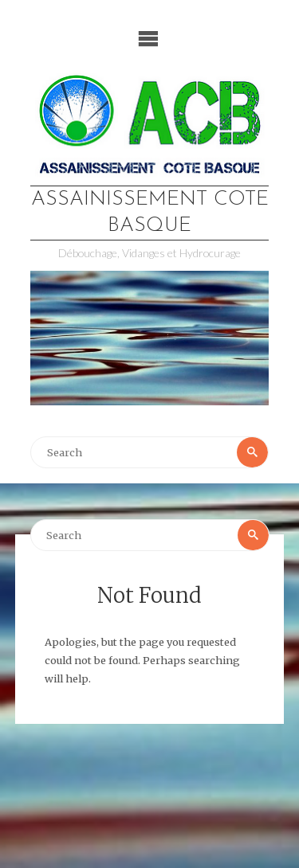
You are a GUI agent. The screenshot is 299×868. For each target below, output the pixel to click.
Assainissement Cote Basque (150, 213)
